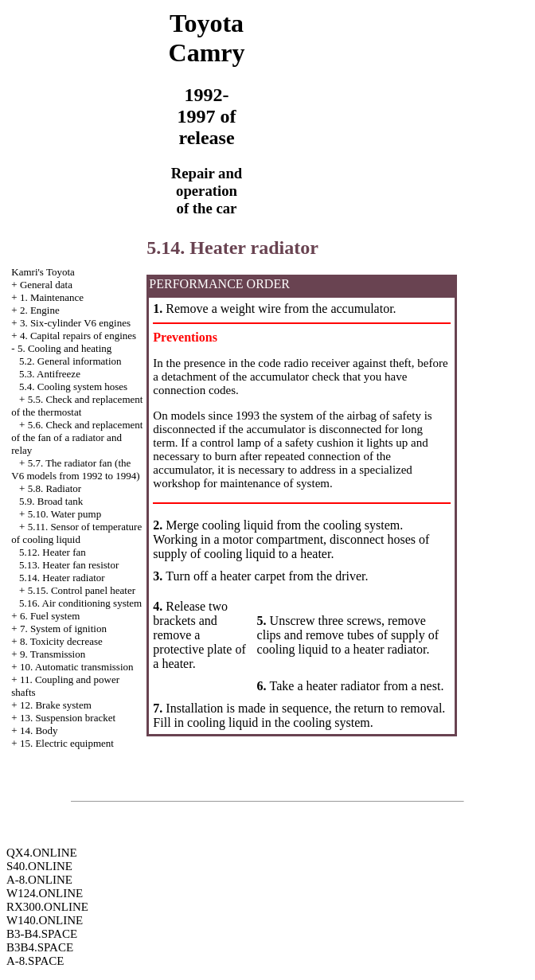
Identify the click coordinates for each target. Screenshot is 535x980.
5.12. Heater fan (53, 552)
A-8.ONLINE (39, 880)
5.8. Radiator (55, 488)
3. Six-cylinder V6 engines (75, 323)
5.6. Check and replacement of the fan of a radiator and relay (77, 437)
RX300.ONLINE (47, 907)
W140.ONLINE (45, 920)
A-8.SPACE (35, 961)
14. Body (39, 730)
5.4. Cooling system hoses (73, 387)
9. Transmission (53, 654)
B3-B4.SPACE (42, 934)
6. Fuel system (50, 616)
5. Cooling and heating (64, 348)
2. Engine (40, 310)
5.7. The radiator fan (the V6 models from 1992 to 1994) (75, 469)
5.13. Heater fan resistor (69, 565)
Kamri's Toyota (43, 272)
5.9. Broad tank (51, 501)
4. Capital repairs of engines (78, 336)
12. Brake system (56, 705)
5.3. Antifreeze (50, 374)
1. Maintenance (52, 297)
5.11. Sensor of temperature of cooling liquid (76, 533)
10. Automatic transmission (77, 667)
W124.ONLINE (45, 893)
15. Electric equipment (67, 743)
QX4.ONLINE (42, 853)
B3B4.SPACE (40, 947)
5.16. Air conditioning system (80, 603)
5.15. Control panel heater (82, 590)
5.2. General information (70, 361)
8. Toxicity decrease (61, 641)
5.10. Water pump (65, 514)
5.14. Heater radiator (62, 578)
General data (46, 285)
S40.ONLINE (39, 866)
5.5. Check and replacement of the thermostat (77, 406)
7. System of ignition (63, 629)
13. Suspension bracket (68, 718)
